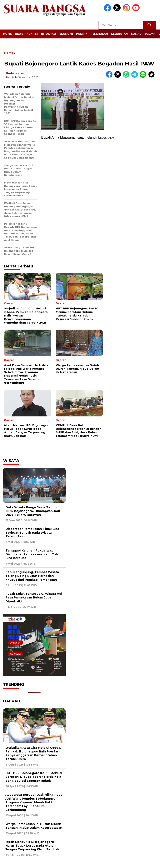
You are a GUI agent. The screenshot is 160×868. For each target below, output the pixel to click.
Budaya (150, 34)
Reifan (11, 73)
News (19, 34)
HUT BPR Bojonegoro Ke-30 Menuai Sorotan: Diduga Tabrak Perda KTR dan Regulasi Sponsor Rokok (34, 777)
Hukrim (32, 34)
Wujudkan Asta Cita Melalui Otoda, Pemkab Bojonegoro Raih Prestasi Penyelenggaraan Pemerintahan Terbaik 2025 (33, 753)
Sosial (136, 34)
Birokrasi (49, 34)
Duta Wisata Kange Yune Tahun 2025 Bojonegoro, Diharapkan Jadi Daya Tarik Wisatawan (33, 511)
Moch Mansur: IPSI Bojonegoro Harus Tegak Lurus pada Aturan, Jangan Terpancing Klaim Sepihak (32, 846)
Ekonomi (66, 34)
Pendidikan (99, 34)
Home (7, 34)
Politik (82, 34)
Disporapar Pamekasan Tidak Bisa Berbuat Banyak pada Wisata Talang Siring (32, 533)
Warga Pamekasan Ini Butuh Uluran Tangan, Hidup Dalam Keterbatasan (34, 826)
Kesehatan (119, 34)
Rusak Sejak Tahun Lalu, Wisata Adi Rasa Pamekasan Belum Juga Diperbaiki (34, 597)
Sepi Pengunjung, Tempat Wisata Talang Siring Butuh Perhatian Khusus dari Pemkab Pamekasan (32, 576)
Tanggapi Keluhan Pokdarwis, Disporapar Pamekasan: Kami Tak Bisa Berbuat (32, 554)
